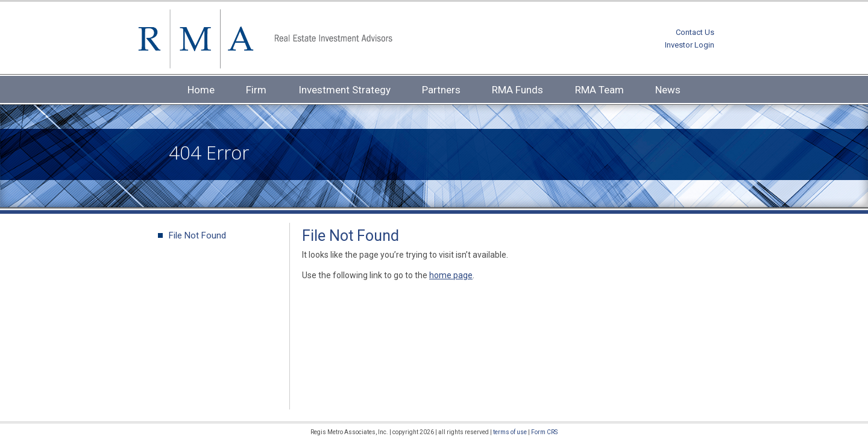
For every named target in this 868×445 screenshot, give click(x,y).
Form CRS (544, 432)
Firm (256, 90)
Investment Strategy (344, 90)
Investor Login (690, 45)
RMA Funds (517, 90)
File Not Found (197, 235)
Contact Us (695, 32)
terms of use (510, 432)
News (668, 90)
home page (451, 275)
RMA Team (599, 90)
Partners (441, 90)
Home (201, 90)
